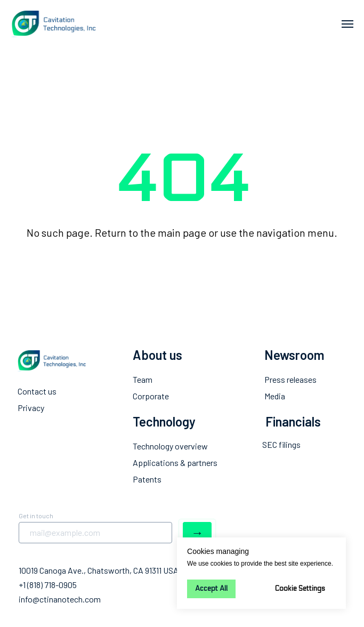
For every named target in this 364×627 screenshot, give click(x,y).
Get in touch (36, 516)
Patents (147, 479)
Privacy (31, 408)
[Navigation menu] (347, 24)
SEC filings (281, 444)
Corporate (151, 396)
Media (275, 396)
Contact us (37, 391)
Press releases (290, 379)
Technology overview (170, 446)
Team (143, 379)
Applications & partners (175, 463)
